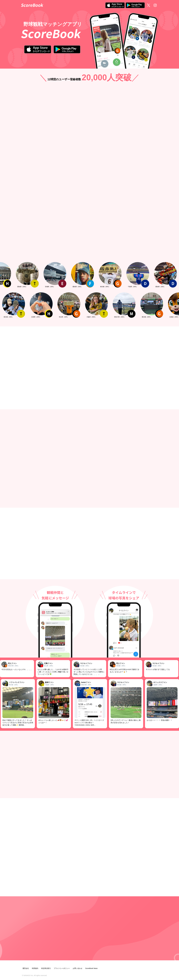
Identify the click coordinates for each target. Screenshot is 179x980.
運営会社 (26, 968)
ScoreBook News (91, 968)
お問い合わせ (78, 968)
